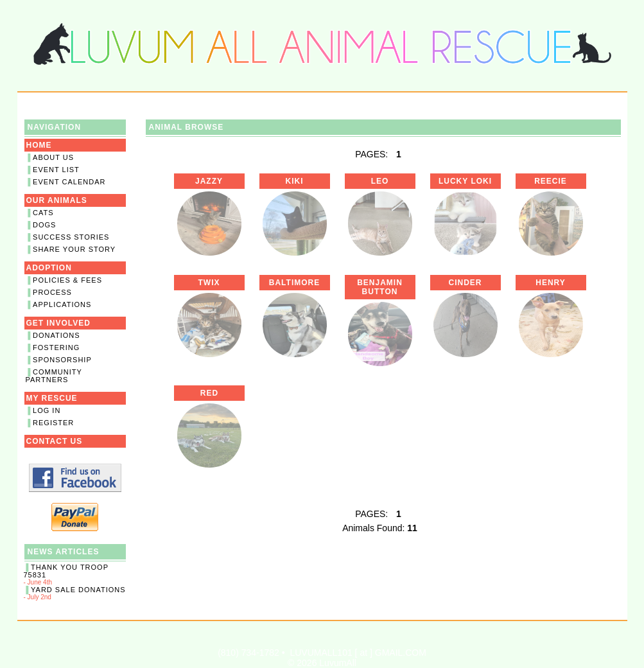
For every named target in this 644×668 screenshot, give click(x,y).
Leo (380, 181)
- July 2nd (75, 593)
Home (39, 145)
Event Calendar (69, 182)
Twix (209, 283)
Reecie (551, 181)
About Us (53, 157)
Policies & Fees (67, 280)
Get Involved (58, 323)
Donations (57, 335)
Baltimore (294, 283)
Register (53, 423)
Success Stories (71, 237)
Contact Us (55, 441)
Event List (56, 170)
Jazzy (209, 181)
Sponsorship (62, 360)
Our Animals (57, 200)
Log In (47, 410)
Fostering (56, 347)
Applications (62, 304)
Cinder (465, 283)
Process (52, 292)
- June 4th (75, 575)
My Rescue (52, 398)
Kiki (295, 181)
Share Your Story (74, 249)
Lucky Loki (465, 181)
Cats (43, 213)
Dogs (44, 225)
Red (209, 393)
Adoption (49, 268)
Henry (551, 283)
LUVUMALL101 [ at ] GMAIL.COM (358, 653)
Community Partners (54, 376)
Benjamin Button (380, 287)
